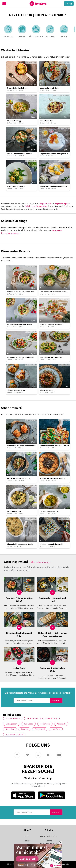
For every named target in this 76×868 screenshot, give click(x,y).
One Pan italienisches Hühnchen (19, 154)
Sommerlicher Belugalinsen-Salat (20, 357)
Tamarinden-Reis (14, 511)
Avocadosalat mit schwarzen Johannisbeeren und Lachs (51, 358)
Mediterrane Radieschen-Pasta (19, 325)
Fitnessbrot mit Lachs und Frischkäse (21, 446)
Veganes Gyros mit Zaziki (50, 88)
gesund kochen (13, 719)
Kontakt (66, 864)
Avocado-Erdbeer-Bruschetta (52, 325)
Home (27, 836)
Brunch (24, 729)
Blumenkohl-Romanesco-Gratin (20, 544)
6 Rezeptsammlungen (41, 562)
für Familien (32, 719)
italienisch (45, 724)
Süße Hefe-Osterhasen (16, 390)
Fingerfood (40, 729)
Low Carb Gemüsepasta (16, 187)
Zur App (69, 4)
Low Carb (56, 729)
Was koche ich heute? (49, 836)
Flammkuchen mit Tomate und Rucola (54, 446)
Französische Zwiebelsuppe (18, 88)
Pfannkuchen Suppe (15, 121)
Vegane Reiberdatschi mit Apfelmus (54, 154)
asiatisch (61, 724)
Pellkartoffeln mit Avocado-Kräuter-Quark (54, 187)
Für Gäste (29, 724)
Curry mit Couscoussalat (49, 511)
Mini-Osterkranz (47, 390)
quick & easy (51, 719)
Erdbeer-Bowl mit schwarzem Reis (21, 292)
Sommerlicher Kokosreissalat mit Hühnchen (53, 292)
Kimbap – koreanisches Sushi (51, 544)
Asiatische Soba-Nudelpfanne (19, 479)
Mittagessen (11, 724)
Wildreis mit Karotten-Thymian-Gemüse (53, 479)
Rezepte (27, 841)
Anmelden (56, 700)
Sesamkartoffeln (47, 121)
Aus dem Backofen (14, 735)
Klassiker (10, 729)
